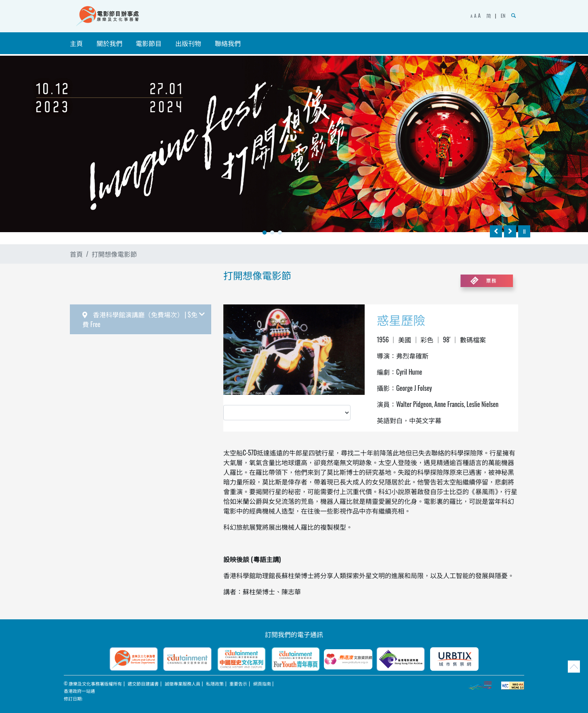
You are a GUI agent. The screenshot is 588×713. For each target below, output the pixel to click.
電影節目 (149, 43)
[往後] (510, 231)
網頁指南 (262, 684)
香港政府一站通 (79, 691)
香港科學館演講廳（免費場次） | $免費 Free (144, 319)
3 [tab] (280, 233)
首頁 (76, 254)
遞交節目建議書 (143, 684)
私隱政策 (215, 684)
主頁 (76, 43)
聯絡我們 (228, 43)
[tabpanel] (294, 144)
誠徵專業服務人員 (183, 684)
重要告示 (238, 684)
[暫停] (524, 231)
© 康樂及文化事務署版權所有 (93, 684)
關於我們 (109, 43)
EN (503, 16)
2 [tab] (272, 233)
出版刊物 (188, 43)
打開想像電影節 (114, 254)
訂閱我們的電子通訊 (294, 634)
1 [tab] (265, 233)
